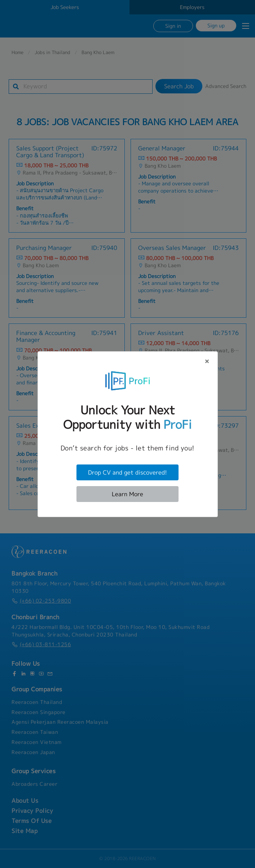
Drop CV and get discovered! (127, 472)
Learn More (127, 494)
